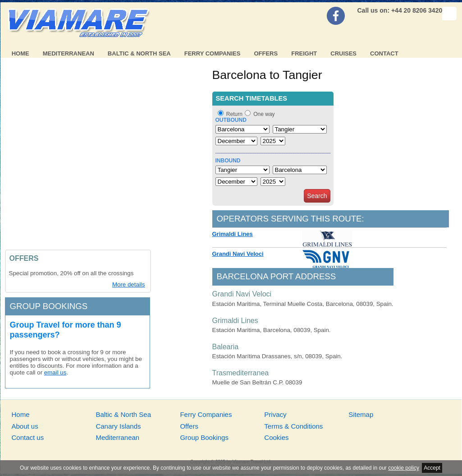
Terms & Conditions (293, 426)
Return (234, 114)
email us (55, 372)
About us (25, 426)
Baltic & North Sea (139, 53)
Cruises (343, 53)
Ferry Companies (213, 53)
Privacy (275, 414)
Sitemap (361, 414)
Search (317, 196)
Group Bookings (204, 437)
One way (264, 114)
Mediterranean (69, 53)
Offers (266, 53)
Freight (304, 53)
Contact (384, 53)
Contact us (28, 437)
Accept (432, 468)
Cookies (276, 437)
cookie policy (404, 468)
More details (129, 284)
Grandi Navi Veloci (238, 254)
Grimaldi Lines (233, 234)
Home (21, 53)
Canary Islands (118, 426)
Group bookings (49, 306)
